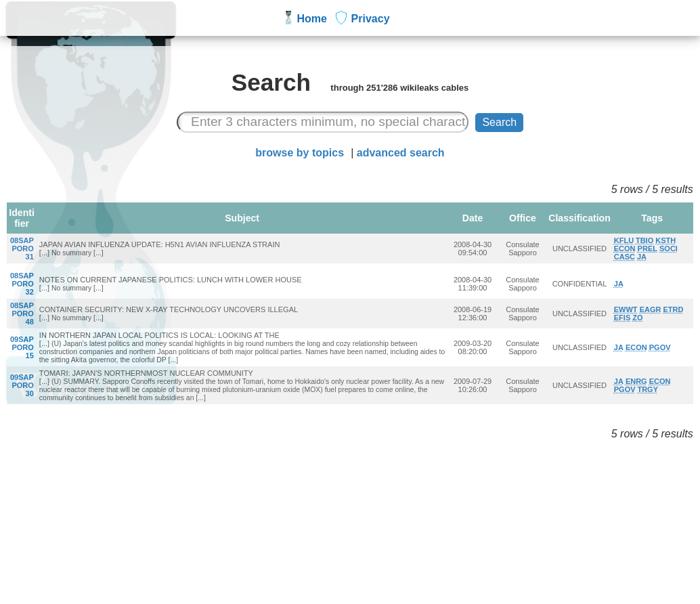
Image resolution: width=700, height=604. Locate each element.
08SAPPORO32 (22, 284)
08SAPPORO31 (22, 249)
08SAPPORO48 (22, 314)
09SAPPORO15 (22, 347)
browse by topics (300, 153)
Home (312, 19)
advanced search (401, 153)
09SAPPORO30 (22, 385)
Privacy (371, 19)
